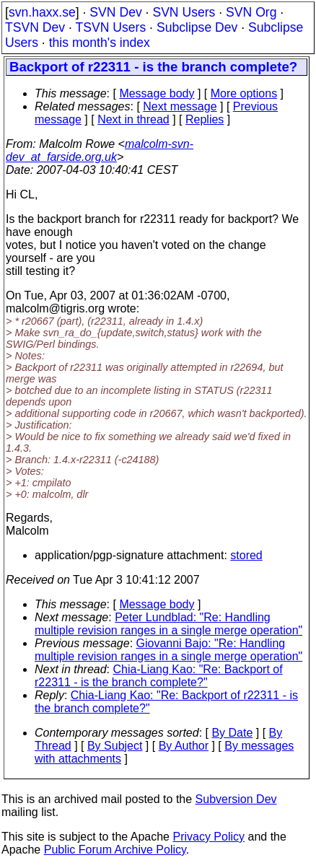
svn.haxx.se (42, 12)
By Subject (115, 746)
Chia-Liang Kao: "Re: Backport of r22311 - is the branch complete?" (159, 676)
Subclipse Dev (197, 27)
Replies (205, 119)
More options (244, 93)
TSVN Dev (35, 27)
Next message (180, 106)
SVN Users (184, 12)
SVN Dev (115, 12)
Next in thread (133, 119)
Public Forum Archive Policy (115, 850)
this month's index (100, 43)
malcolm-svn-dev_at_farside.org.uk (100, 150)
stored (246, 555)
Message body (157, 93)
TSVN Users (110, 27)
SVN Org (251, 12)
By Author (184, 746)
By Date (232, 733)
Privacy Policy (209, 837)
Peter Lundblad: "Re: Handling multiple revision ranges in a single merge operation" (168, 624)
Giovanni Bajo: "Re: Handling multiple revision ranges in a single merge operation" (168, 650)
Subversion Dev (236, 799)
